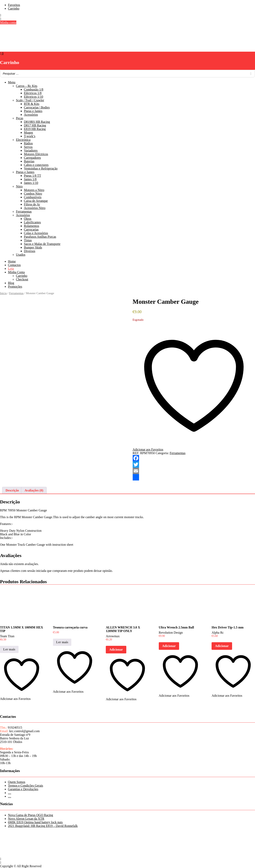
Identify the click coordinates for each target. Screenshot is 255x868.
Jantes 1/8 (30, 179)
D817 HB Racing (35, 125)
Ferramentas (24, 212)
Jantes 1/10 (31, 183)
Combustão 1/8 (34, 89)
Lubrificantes (32, 222)
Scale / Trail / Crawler (30, 100)
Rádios (28, 143)
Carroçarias (31, 229)
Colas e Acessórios (36, 233)
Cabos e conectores (36, 165)
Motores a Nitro (34, 190)
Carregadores (32, 158)
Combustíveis (33, 197)
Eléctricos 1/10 (33, 97)
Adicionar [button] (116, 650)
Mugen (28, 133)
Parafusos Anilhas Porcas (40, 237)
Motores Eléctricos (36, 154)
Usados (21, 255)
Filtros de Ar (32, 204)
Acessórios (31, 115)
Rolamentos (31, 226)
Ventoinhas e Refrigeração (41, 168)
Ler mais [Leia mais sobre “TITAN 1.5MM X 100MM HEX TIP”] (9, 649)
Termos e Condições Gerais (25, 786)
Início (3, 293)
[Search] (251, 74)
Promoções (15, 287)
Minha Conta (16, 272)
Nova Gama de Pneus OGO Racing (30, 815)
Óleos (28, 219)
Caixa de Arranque (36, 201)
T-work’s (30, 136)
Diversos (30, 251)
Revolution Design (171, 633)
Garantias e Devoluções (23, 789)
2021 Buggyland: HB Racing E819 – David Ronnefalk (43, 826)
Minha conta (8, 22)
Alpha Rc (218, 633)
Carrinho (14, 8)
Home (12, 261)
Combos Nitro (33, 194)
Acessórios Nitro (35, 208)
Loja (11, 269)
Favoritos (14, 5)
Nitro (19, 186)
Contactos (14, 265)
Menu (12, 82)
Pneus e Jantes (33, 111)
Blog (11, 283)
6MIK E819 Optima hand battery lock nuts (35, 822)
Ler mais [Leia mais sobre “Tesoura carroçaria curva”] (62, 642)
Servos (28, 147)
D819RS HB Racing (37, 122)
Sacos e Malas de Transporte (42, 244)
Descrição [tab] (12, 490)
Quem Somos (17, 782)
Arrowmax (113, 636)
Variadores (31, 150)
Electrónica (23, 140)
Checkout (22, 279)
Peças (20, 118)
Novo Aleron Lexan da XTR (26, 819)
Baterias (29, 161)
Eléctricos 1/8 (33, 93)
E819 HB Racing (35, 129)
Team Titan (7, 636)
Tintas (28, 240)
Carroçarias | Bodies (37, 107)
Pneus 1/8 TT (32, 176)
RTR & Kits (32, 104)
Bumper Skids (33, 247)
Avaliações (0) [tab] (34, 490)
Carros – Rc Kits (27, 86)
